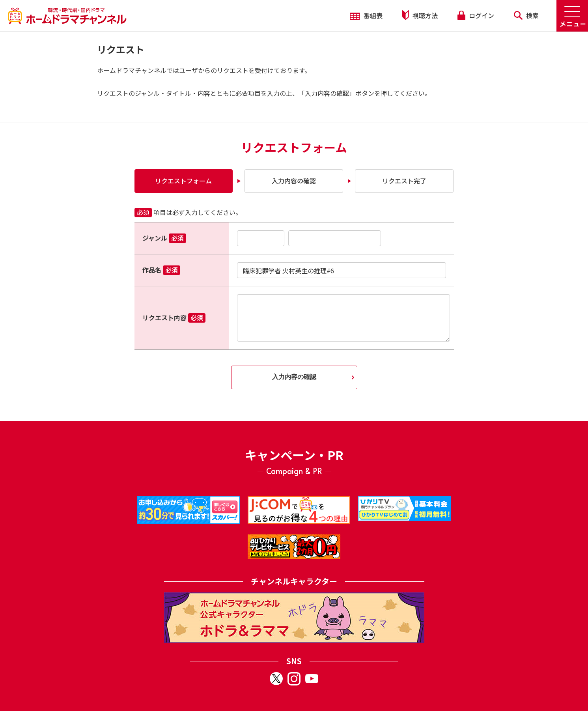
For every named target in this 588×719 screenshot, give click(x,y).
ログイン (476, 15)
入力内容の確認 (294, 181)
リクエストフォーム (183, 181)
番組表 (366, 15)
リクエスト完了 (404, 181)
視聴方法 (420, 15)
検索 (526, 15)
